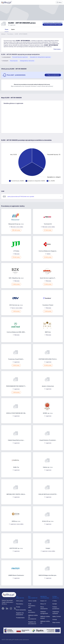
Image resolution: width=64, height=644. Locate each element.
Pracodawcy (10, 34)
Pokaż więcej (57, 49)
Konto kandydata (21, 610)
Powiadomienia (20, 618)
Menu (59, 2)
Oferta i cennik (32, 601)
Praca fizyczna (14, 61)
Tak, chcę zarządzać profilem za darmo (53, 25)
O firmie (55, 601)
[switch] (53, 75)
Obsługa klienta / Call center (27, 61)
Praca (7, 29)
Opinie (13, 29)
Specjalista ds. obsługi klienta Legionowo (40, 57)
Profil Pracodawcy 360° (32, 606)
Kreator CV (43, 601)
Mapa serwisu (56, 622)
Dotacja (55, 619)
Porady (18, 607)
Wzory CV (43, 604)
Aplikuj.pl (3, 34)
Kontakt (55, 604)
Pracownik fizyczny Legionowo (20, 57)
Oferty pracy (20, 601)
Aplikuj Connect (57, 616)
